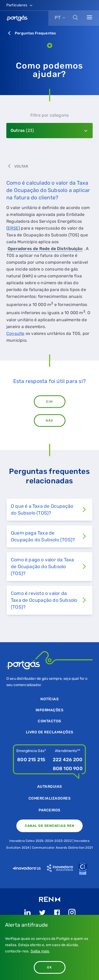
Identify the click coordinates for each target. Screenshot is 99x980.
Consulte (15, 333)
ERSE (13, 228)
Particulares (20, 5)
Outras (22, 130)
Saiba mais (40, 951)
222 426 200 (68, 760)
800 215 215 (31, 760)
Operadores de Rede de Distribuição (45, 249)
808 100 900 (68, 769)
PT (58, 18)
